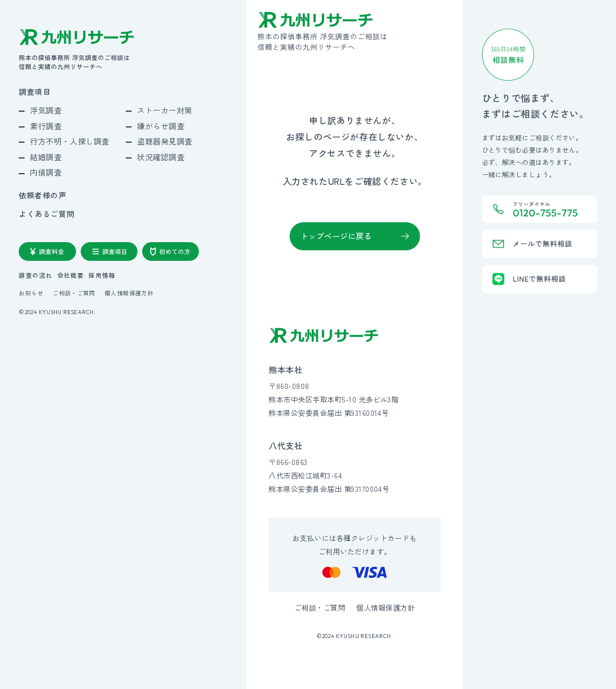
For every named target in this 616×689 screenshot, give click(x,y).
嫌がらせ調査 (161, 126)
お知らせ (31, 294)
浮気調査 (46, 110)
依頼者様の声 (42, 196)
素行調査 (46, 126)
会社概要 (71, 276)
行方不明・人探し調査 (69, 141)
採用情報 (102, 276)
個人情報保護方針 (129, 294)
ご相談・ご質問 (74, 294)
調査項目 (35, 92)
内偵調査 (46, 172)
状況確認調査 (161, 157)
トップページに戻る (336, 236)
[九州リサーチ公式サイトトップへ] (324, 335)
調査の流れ (35, 276)
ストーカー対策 (165, 110)
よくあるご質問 (47, 214)
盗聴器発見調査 (165, 141)
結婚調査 (46, 157)
